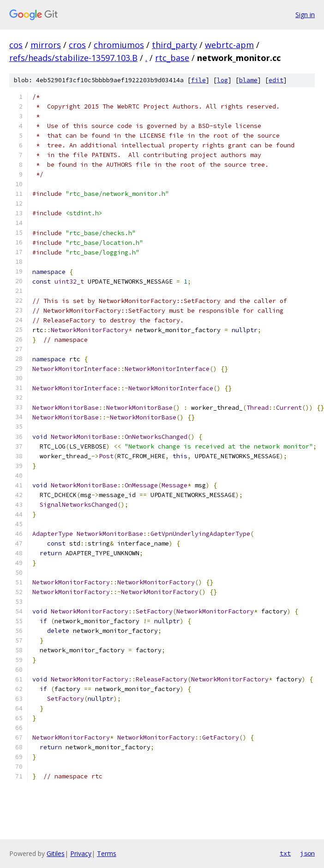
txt (285, 853)
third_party (174, 45)
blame (248, 80)
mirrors (46, 45)
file (198, 80)
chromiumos (119, 45)
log (222, 80)
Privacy (81, 853)
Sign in (305, 15)
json (307, 853)
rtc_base (172, 58)
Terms (107, 853)
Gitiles (56, 853)
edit (276, 80)
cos (16, 45)
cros (77, 45)
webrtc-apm (229, 45)
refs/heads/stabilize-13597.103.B (73, 58)
